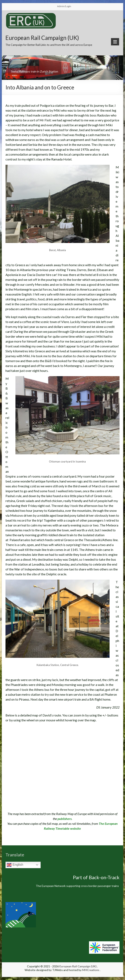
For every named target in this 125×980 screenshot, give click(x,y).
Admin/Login (64, 6)
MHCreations (91, 970)
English (15, 865)
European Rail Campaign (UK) (42, 38)
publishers (65, 819)
